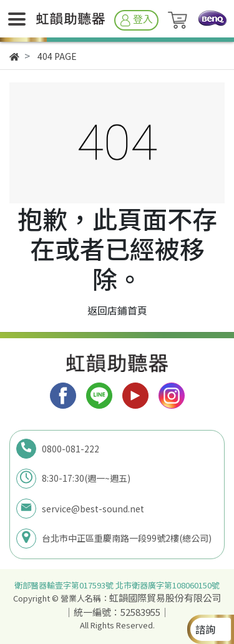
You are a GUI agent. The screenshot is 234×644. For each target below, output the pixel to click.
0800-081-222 (71, 449)
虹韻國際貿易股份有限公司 (165, 598)
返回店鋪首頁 (117, 310)
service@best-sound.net (93, 509)
